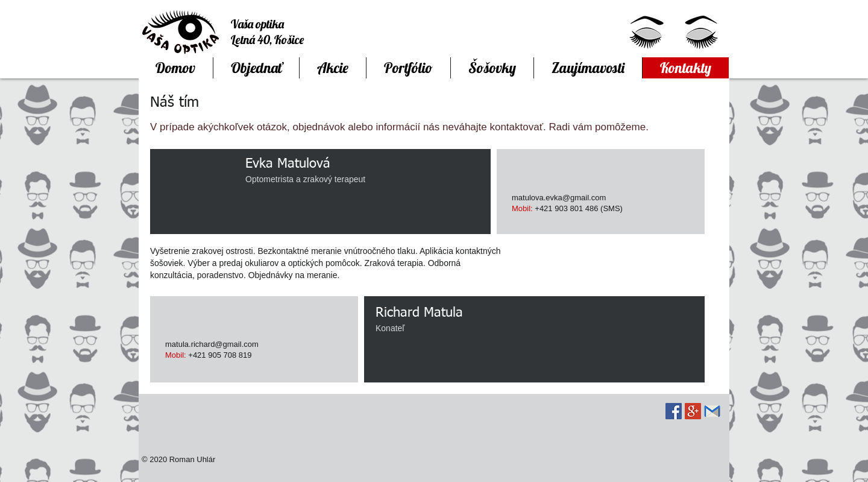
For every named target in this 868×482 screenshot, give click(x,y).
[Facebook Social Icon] (674, 411)
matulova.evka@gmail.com (559, 198)
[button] (408, 68)
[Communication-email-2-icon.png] (712, 411)
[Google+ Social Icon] (693, 411)
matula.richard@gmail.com (212, 344)
